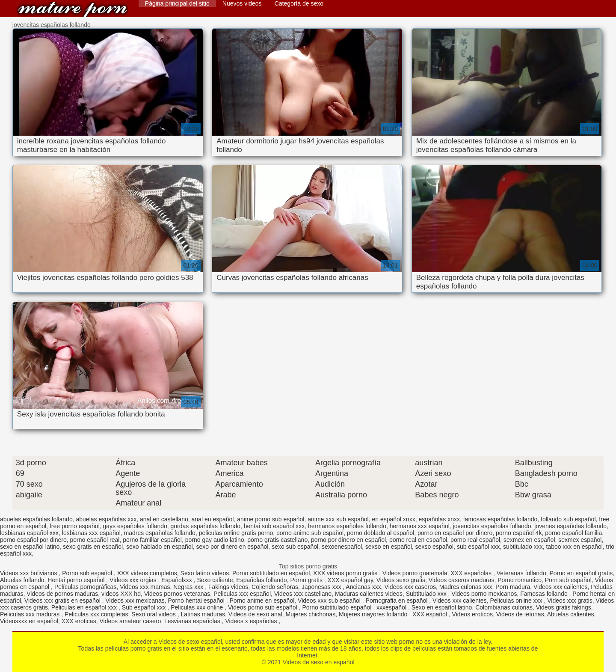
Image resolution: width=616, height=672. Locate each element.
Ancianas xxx (363, 587)
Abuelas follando (22, 580)
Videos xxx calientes (561, 587)
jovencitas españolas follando (492, 526)
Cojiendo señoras (275, 587)
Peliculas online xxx (517, 601)
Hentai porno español (77, 580)
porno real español (475, 540)
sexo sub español (295, 547)
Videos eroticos (472, 614)
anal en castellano (164, 519)
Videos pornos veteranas (177, 594)
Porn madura (513, 587)
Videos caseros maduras (462, 580)
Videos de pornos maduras (62, 594)
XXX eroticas (79, 621)
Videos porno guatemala (415, 573)
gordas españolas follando (206, 526)
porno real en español (418, 540)
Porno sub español (88, 573)
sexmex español (580, 540)
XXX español (431, 614)
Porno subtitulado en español (271, 573)
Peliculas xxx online (198, 607)
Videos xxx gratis (570, 601)
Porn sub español (568, 580)
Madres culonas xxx (466, 587)
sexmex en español (529, 540)
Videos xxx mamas (145, 587)
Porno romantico (520, 580)
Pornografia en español (398, 601)
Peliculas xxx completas (96, 614)
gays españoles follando (135, 526)
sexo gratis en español (93, 547)
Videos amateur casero (130, 621)
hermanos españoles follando (347, 526)
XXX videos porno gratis (346, 573)
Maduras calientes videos (369, 594)
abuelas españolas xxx (106, 519)
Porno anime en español (262, 601)
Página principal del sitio (177, 3)
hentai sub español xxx (274, 526)
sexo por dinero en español (232, 547)
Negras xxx (189, 587)
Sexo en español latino (442, 607)
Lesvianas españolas (193, 621)
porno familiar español (152, 540)
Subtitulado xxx (427, 594)
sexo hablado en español (160, 547)
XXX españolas (472, 573)
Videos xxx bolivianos (29, 573)
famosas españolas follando (500, 519)
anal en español (213, 519)
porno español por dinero (33, 540)
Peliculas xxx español (242, 594)
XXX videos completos (147, 573)
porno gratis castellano (277, 540)
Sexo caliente (215, 580)
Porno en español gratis (581, 573)
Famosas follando (545, 594)
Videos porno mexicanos (484, 594)
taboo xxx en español (574, 547)
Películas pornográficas (86, 587)
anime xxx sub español (338, 519)
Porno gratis (307, 580)
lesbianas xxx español (91, 533)
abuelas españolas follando (36, 519)
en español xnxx (393, 519)
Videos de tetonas (520, 614)
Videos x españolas (252, 621)
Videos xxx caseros (410, 587)
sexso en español (389, 547)
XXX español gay (350, 580)
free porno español (75, 526)
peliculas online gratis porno (236, 533)
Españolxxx (177, 580)
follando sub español (568, 519)
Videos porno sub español (264, 607)
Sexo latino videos (205, 573)
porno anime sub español (310, 533)
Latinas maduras (203, 614)
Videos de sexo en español (72, 10)
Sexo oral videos (154, 614)
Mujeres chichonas (310, 614)
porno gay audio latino (215, 540)
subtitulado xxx (523, 547)
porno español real (95, 540)
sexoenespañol (342, 547)
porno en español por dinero (455, 533)
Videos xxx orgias (134, 580)
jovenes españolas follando (570, 526)
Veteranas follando (521, 573)
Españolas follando (261, 580)
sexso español (435, 547)
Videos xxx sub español (330, 601)
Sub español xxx (145, 607)
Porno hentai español (197, 601)
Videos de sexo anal (255, 614)
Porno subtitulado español (338, 607)
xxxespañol (392, 607)
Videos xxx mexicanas (135, 601)
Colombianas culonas (504, 607)
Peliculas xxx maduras (31, 614)
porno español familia (573, 533)
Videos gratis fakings (564, 607)
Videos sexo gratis (401, 580)
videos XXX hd (121, 594)
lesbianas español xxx (29, 533)
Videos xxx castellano (303, 594)
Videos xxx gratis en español (63, 601)
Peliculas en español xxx (85, 607)
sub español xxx (478, 547)
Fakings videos (228, 587)
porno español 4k (519, 533)
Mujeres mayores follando (374, 614)
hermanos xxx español (420, 526)
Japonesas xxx (322, 587)
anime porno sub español (271, 519)
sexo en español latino (30, 547)
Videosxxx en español (29, 621)
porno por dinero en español (348, 540)
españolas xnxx (439, 519)
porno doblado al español (381, 533)
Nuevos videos (242, 3)
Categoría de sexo (299, 3)
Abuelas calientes (571, 614)
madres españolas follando (160, 533)
